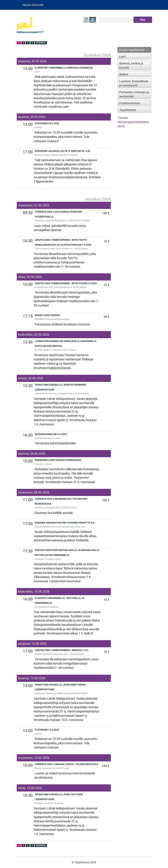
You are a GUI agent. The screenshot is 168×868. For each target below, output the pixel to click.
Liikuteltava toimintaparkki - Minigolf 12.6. (62, 650)
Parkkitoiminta (130, 103)
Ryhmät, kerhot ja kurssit (131, 66)
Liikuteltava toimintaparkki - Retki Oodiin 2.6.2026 (66, 283)
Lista (93, 20)
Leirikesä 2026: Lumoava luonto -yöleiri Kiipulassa (66, 764)
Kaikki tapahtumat (132, 50)
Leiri (122, 57)
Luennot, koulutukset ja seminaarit (134, 83)
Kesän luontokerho (47, 315)
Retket (124, 74)
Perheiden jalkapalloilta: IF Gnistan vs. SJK (62, 151)
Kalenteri (86, 20)
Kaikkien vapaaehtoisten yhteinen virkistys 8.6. (65, 523)
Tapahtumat (128, 110)
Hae (143, 20)
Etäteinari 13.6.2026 (47, 730)
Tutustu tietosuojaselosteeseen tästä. (133, 122)
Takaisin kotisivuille (33, 5)
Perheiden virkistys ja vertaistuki (134, 94)
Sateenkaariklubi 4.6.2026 (51, 434)
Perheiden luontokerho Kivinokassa (58, 460)
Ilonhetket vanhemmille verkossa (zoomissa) (64, 68)
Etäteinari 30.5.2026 (47, 123)
